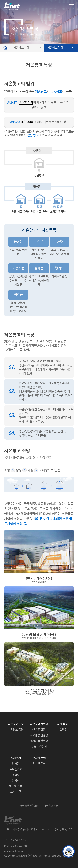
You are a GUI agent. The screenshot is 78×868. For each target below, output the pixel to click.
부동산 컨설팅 (39, 747)
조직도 (16, 775)
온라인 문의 (39, 758)
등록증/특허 (16, 786)
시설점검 (62, 730)
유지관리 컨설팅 (39, 741)
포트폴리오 (16, 769)
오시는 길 (16, 792)
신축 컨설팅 (39, 730)
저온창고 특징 (16, 724)
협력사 (16, 781)
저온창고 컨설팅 (39, 724)
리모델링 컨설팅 (39, 735)
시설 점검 (62, 724)
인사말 (16, 764)
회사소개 (16, 758)
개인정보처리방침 (29, 806)
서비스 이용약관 (50, 806)
